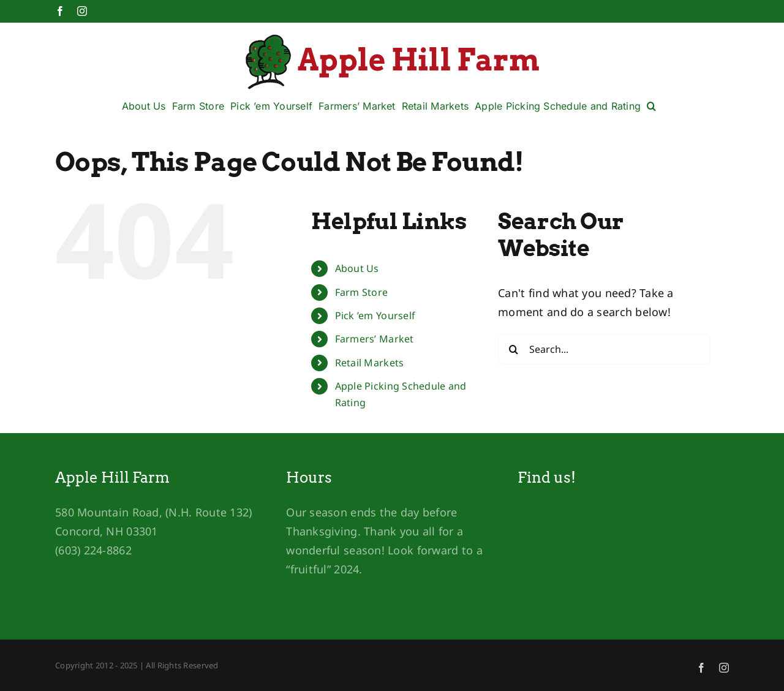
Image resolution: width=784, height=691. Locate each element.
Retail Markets (370, 363)
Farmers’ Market (375, 339)
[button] (651, 106)
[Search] (513, 349)
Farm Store (362, 292)
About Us (357, 268)
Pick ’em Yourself (375, 315)
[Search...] (604, 349)
